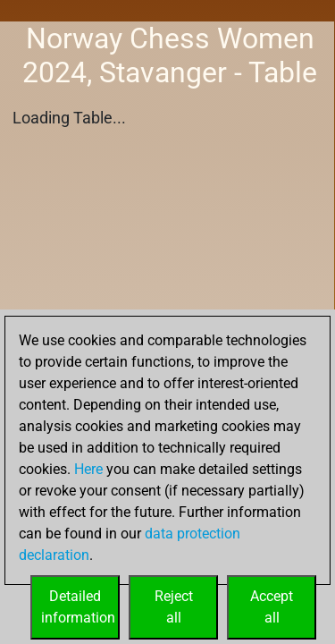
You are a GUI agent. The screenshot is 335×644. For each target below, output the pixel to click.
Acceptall (272, 607)
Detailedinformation (78, 607)
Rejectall (174, 607)
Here (88, 469)
